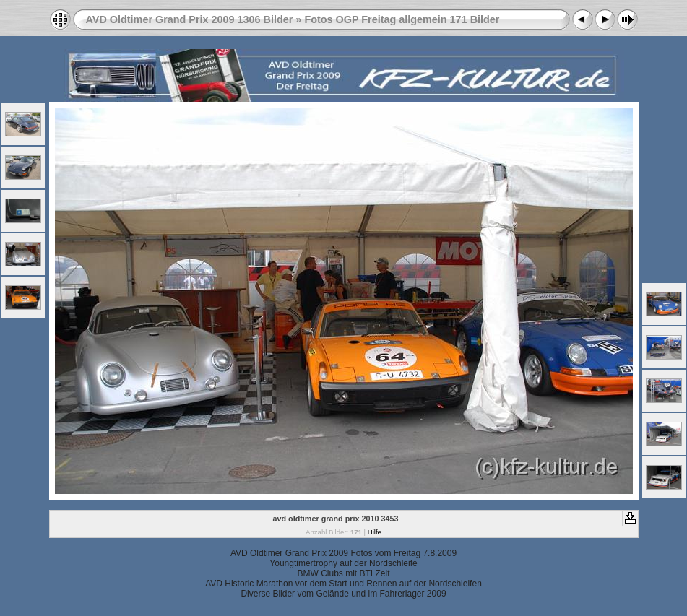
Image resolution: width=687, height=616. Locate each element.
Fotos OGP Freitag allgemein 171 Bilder (402, 19)
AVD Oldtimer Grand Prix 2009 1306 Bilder (190, 19)
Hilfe (375, 532)
